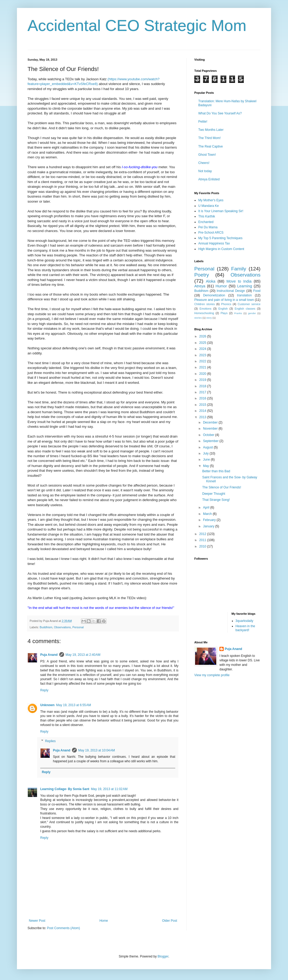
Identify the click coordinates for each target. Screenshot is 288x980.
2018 (203, 386)
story (209, 318)
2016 (203, 398)
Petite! (203, 122)
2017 (203, 392)
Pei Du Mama (208, 227)
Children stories (204, 304)
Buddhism (46, 627)
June (207, 460)
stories (198, 318)
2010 (203, 546)
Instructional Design (231, 291)
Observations (62, 627)
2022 (203, 361)
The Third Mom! (209, 138)
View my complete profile (212, 675)
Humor (221, 286)
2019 (203, 380)
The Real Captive (211, 146)
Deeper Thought (214, 494)
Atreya (200, 286)
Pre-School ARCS (211, 233)
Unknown (47, 705)
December (211, 422)
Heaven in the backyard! (245, 628)
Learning (245, 286)
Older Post (170, 921)
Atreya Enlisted (209, 179)
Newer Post (37, 921)
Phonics (226, 304)
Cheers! (204, 163)
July (206, 453)
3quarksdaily (244, 621)
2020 (203, 374)
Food (257, 291)
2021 (203, 367)
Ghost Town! (207, 155)
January (209, 526)
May (206, 466)
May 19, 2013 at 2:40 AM (83, 655)
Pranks (238, 313)
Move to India (239, 281)
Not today (205, 171)
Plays (224, 313)
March (208, 514)
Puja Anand (49, 655)
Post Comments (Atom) (63, 928)
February (210, 520)
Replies (50, 741)
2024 (203, 349)
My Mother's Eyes (211, 200)
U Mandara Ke (208, 206)
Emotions (206, 309)
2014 (203, 411)
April (207, 507)
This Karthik (207, 216)
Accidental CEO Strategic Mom (137, 26)
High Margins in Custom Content (221, 249)
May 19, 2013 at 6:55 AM (74, 705)
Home (104, 921)
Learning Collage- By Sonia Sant (65, 789)
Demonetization (214, 295)
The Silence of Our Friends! (222, 487)
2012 (203, 534)
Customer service (249, 304)
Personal (78, 627)
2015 (203, 405)
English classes (245, 309)
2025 (203, 343)
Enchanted (206, 222)
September (211, 441)
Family (239, 269)
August (208, 447)
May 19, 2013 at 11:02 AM (109, 789)
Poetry (202, 275)
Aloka (211, 281)
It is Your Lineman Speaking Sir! (221, 211)
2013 (203, 417)
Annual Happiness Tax (214, 243)
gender (252, 313)
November (211, 429)
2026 (203, 336)
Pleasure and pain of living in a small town (224, 300)
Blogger (163, 956)
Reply (44, 690)
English (223, 309)
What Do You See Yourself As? (220, 113)
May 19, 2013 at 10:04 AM (97, 750)
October (209, 435)
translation (244, 295)
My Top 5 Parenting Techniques (220, 238)
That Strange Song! (216, 500)
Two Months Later (211, 130)
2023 (203, 355)
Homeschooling (204, 313)
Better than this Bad (216, 471)
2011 (203, 540)
